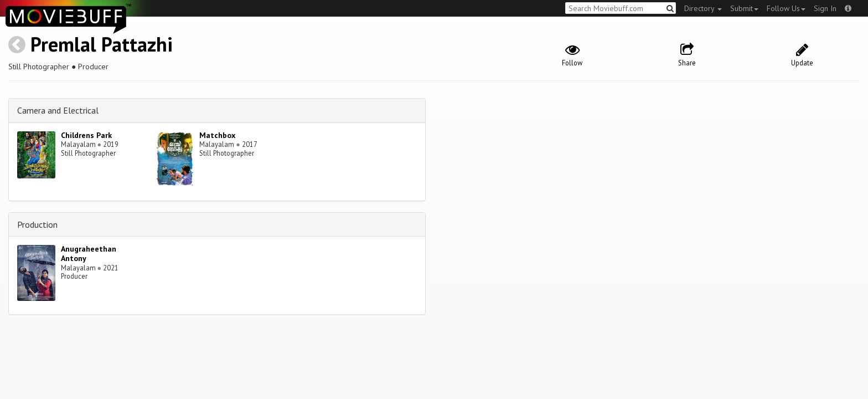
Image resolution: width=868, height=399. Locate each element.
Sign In (825, 8)
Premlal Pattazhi (102, 44)
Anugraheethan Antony (89, 254)
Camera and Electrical (58, 110)
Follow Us (786, 8)
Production (37, 224)
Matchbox (217, 135)
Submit (744, 8)
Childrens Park (86, 135)
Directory (703, 8)
